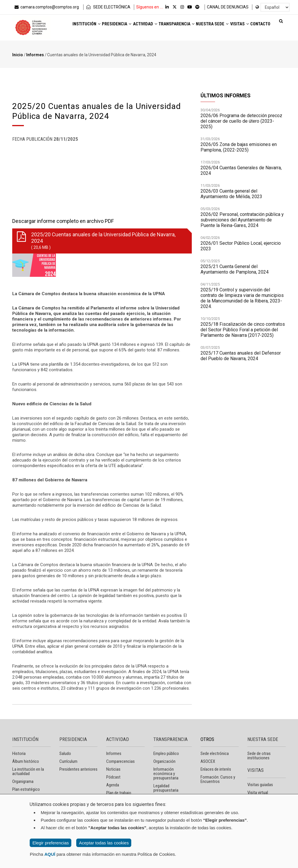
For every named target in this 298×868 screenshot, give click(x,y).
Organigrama (23, 781)
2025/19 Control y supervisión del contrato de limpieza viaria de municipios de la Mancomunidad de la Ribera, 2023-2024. (242, 298)
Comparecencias (120, 761)
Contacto (101, 43)
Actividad (150, 27)
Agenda (113, 785)
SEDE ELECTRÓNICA (108, 7)
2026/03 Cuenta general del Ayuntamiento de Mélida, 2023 (231, 194)
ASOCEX (208, 761)
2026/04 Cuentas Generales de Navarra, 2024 (241, 170)
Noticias (113, 769)
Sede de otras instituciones (259, 756)
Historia (19, 753)
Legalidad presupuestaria (166, 788)
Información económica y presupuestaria (166, 774)
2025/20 (101, 241)
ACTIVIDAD (118, 739)
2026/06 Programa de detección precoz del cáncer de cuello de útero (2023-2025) (241, 121)
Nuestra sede (231, 27)
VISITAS (256, 770)
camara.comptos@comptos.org (46, 7)
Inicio (18, 55)
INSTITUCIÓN (25, 739)
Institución (79, 27)
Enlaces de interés (216, 769)
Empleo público (166, 753)
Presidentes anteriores (78, 769)
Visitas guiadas (260, 785)
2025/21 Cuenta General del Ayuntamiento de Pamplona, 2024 (235, 269)
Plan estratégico (26, 789)
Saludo (65, 753)
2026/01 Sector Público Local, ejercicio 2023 (241, 246)
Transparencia (189, 27)
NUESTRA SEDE (263, 739)
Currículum (68, 761)
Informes (35, 55)
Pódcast (113, 777)
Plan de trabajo (119, 793)
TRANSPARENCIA (171, 739)
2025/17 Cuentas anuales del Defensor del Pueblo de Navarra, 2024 (241, 356)
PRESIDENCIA (73, 739)
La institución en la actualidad (28, 771)
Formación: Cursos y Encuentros (218, 779)
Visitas (74, 43)
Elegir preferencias (50, 843)
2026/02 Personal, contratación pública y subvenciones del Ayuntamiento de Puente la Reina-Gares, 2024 (242, 220)
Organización (164, 761)
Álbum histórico (26, 761)
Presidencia (116, 27)
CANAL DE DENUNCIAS (228, 7)
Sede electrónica (215, 753)
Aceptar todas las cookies (104, 843)
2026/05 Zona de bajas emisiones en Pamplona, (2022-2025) (239, 147)
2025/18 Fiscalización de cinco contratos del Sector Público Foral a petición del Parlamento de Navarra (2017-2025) (243, 330)
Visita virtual (258, 793)
